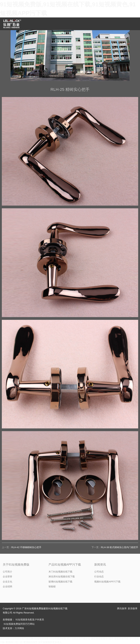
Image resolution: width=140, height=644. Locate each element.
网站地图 (5, 639)
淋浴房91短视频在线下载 (62, 577)
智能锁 (52, 587)
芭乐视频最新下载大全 (79, 639)
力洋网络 (19, 628)
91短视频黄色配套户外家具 (30, 620)
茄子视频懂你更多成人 (50, 642)
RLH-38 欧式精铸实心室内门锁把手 (120, 547)
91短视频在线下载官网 (21, 639)
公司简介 (7, 572)
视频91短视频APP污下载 (107, 582)
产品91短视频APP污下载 (65, 565)
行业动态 (99, 577)
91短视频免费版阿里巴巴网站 (19, 624)
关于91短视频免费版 (16, 565)
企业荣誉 (7, 577)
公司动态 (99, 572)
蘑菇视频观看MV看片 (102, 639)
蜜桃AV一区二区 (14, 642)
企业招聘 (7, 587)
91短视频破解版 (58, 639)
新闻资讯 (100, 565)
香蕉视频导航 (121, 639)
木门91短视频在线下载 (60, 572)
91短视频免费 (41, 639)
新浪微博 (133, 608)
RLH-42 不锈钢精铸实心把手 (26, 547)
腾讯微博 (122, 608)
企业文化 (7, 582)
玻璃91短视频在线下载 (60, 582)
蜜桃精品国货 (30, 642)
